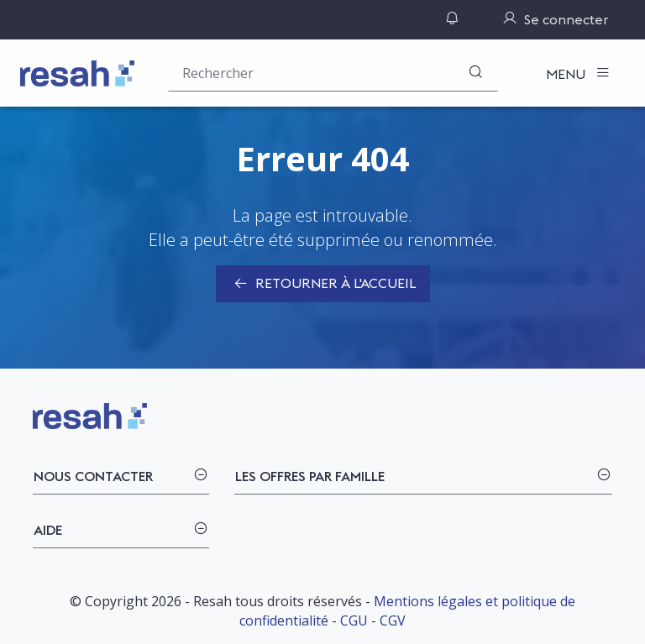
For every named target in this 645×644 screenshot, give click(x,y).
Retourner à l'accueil (323, 285)
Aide (48, 530)
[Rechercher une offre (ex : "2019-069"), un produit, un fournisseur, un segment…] (333, 73)
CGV (393, 620)
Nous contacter (93, 476)
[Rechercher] (475, 73)
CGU (354, 620)
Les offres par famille (310, 476)
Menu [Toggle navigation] (567, 74)
